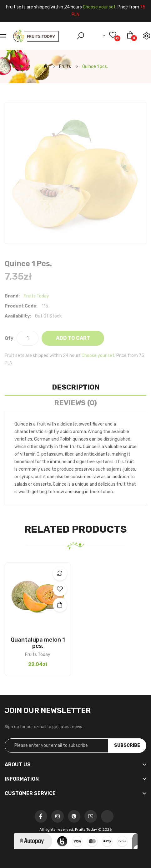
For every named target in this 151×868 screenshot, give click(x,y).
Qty (9, 338)
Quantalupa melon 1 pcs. (38, 643)
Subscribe (127, 745)
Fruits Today (36, 296)
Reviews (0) (75, 403)
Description (76, 387)
